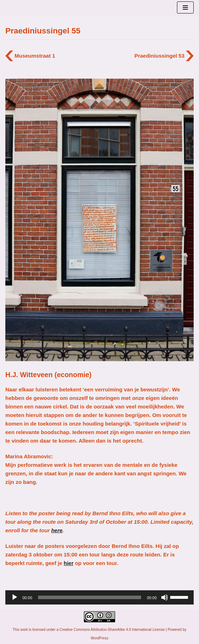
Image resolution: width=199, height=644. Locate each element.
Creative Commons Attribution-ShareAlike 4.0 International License (112, 630)
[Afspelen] (15, 597)
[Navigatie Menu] (185, 7)
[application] (99, 597)
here (57, 530)
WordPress (99, 638)
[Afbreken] (165, 597)
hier (69, 563)
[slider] (90, 597)
